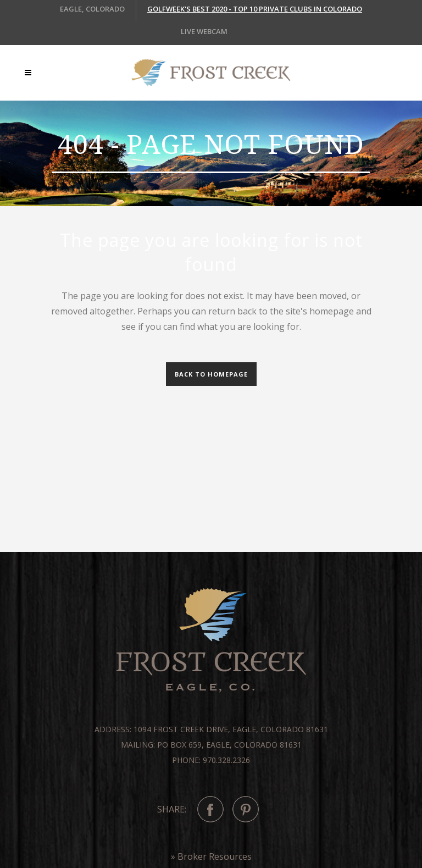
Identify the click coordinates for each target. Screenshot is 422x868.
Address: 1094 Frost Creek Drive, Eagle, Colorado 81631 (211, 729)
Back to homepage (211, 374)
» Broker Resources (211, 856)
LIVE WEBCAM (204, 31)
